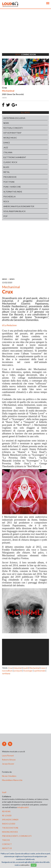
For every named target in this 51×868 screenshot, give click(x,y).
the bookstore (10, 828)
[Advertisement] (26, 34)
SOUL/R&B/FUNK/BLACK (14, 211)
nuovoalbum (7, 671)
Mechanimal (34, 668)
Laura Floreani (8, 756)
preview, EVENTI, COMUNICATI (17, 836)
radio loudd (9, 824)
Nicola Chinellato (9, 776)
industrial (18, 668)
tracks (6, 840)
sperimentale (40, 671)
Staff (4, 792)
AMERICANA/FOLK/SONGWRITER (19, 206)
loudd (26, 668)
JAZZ (6, 147)
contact (7, 844)
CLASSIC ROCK (10, 162)
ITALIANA (8, 152)
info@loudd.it (23, 807)
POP (5, 216)
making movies (10, 832)
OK (34, 865)
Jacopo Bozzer (8, 764)
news (43, 668)
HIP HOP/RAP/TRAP (12, 133)
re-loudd (7, 815)
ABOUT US (7, 848)
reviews (6, 811)
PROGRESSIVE (10, 177)
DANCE (7, 143)
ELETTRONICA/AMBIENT (15, 157)
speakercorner (10, 820)
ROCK (6, 201)
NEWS (6, 123)
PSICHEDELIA (10, 197)
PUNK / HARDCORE (12, 187)
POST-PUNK (9, 182)
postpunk (18, 671)
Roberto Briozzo (9, 760)
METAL (7, 172)
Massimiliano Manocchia (12, 780)
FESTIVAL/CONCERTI (13, 128)
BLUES (6, 167)
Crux (10, 668)
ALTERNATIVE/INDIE (13, 192)
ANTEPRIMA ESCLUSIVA (14, 118)
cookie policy (25, 865)
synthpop (6, 673)
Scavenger (28, 671)
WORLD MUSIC (10, 138)
